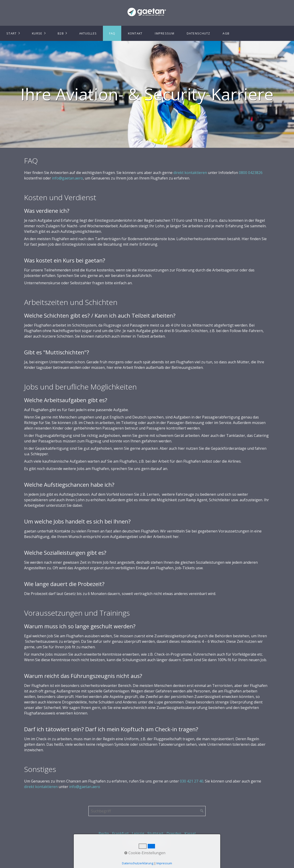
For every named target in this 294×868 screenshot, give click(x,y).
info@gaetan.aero (67, 178)
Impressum (165, 33)
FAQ (112, 33)
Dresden (174, 834)
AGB (226, 33)
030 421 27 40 (192, 781)
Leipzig (138, 834)
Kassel (190, 834)
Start (11, 33)
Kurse (37, 33)
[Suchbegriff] (147, 811)
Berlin (104, 834)
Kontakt (135, 33)
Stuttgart (155, 834)
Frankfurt (120, 834)
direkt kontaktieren (190, 173)
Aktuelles (88, 33)
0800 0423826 (251, 173)
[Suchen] (202, 811)
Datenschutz (199, 33)
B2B (61, 33)
